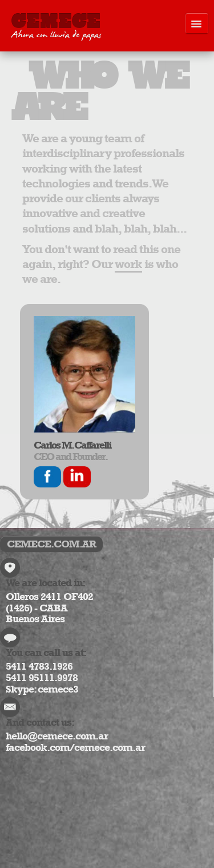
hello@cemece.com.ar (57, 736)
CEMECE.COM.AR (51, 544)
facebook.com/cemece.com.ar (75, 747)
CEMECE (56, 28)
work (128, 264)
